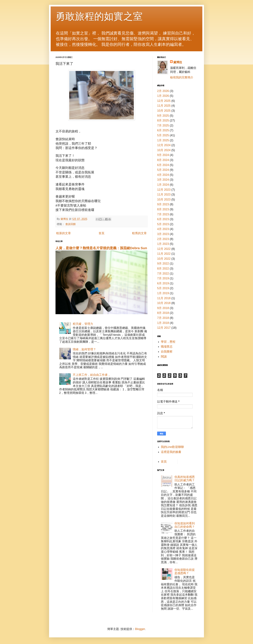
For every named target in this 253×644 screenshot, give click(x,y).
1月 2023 (163, 244)
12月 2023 (164, 190)
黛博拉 (178, 62)
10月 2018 (164, 303)
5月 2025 (163, 135)
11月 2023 (164, 195)
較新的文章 (64, 233)
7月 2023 (163, 214)
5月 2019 (163, 288)
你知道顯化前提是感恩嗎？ (185, 572)
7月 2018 (163, 318)
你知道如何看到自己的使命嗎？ (185, 525)
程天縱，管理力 (83, 324)
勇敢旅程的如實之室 (99, 16)
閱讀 (164, 357)
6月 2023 (163, 219)
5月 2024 (163, 170)
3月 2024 (163, 180)
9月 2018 (163, 308)
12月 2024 (164, 145)
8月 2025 (163, 120)
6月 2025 (163, 130)
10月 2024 (164, 150)
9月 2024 (163, 155)
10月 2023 (164, 200)
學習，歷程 (168, 342)
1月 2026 (163, 96)
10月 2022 (164, 259)
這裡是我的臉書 (171, 452)
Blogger (140, 629)
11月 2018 (164, 298)
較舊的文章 (139, 233)
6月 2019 (163, 283)
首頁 (101, 233)
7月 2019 (163, 278)
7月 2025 (163, 125)
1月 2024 (163, 185)
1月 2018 (163, 323)
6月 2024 (163, 165)
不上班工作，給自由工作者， (92, 375)
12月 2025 (164, 101)
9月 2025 (163, 116)
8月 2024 (163, 160)
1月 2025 (163, 140)
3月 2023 (163, 234)
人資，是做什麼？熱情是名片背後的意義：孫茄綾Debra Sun (101, 248)
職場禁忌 (167, 347)
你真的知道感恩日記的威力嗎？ (185, 479)
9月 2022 (163, 264)
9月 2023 (163, 204)
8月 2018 (163, 313)
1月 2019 (163, 293)
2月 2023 (163, 239)
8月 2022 (163, 269)
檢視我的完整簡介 (182, 77)
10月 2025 (164, 111)
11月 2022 (164, 254)
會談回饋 (71, 224)
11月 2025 (164, 106)
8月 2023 (163, 209)
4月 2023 (163, 229)
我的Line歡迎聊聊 (172, 447)
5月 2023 (163, 224)
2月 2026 (163, 91)
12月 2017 (164, 328)
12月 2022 (164, 249)
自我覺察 (167, 352)
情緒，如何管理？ (84, 349)
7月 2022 (163, 274)
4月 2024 (163, 175)
